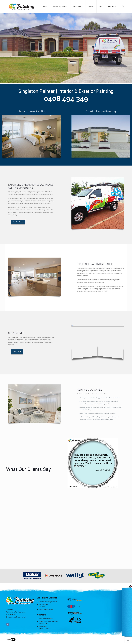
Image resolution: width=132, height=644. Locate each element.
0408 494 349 (66, 98)
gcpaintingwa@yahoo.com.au (17, 617)
